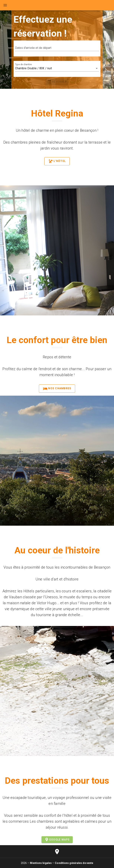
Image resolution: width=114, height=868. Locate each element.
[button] (57, 48)
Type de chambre (23, 64)
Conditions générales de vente (74, 863)
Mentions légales (41, 863)
